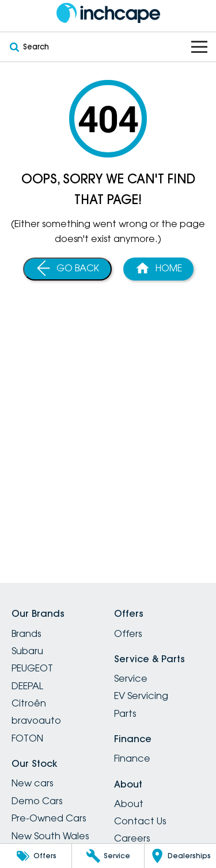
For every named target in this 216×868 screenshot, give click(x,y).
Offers (128, 633)
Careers (132, 838)
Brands (26, 633)
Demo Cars (37, 801)
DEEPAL (27, 686)
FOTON (27, 738)
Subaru (27, 651)
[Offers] (36, 856)
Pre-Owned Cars (49, 818)
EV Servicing (141, 696)
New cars (32, 783)
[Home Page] (108, 13)
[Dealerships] (180, 856)
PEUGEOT (32, 668)
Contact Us (140, 821)
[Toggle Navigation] (199, 47)
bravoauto (36, 720)
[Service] (108, 856)
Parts (125, 713)
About (129, 804)
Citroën (29, 703)
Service (131, 678)
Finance (132, 758)
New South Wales (50, 836)
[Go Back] (67, 269)
